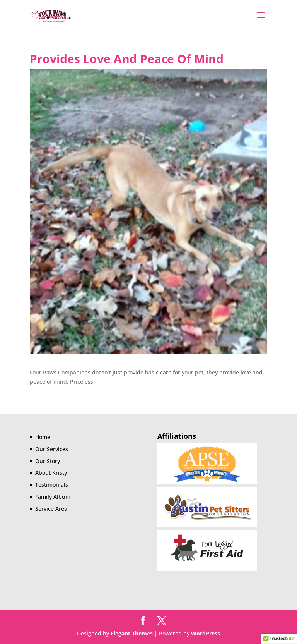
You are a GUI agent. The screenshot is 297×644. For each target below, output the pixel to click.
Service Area (51, 509)
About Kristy (51, 473)
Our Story (48, 461)
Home (43, 437)
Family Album (53, 497)
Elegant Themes (132, 633)
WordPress (206, 633)
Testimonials (52, 485)
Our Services (52, 449)
